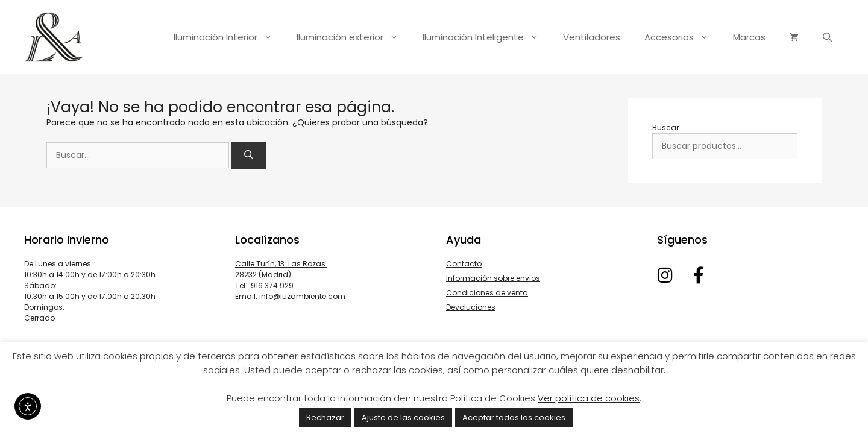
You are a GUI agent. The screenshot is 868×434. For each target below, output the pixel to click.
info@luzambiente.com (302, 296)
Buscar (665, 127)
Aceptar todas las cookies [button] (514, 417)
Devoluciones (471, 307)
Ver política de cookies (589, 398)
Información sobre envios (493, 278)
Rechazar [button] (325, 417)
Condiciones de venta (487, 293)
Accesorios (683, 37)
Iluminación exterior (354, 37)
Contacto (464, 264)
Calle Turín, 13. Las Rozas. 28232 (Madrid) (281, 269)
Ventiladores (592, 37)
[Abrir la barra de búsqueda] (827, 37)
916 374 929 (272, 285)
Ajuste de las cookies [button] (403, 417)
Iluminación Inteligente (487, 37)
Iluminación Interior (229, 37)
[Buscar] (249, 155)
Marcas (749, 37)
